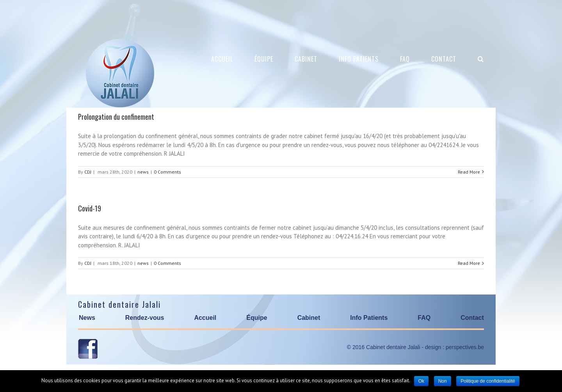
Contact (472, 318)
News (87, 318)
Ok (421, 381)
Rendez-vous (145, 318)
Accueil (205, 318)
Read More (469, 172)
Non (443, 381)
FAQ (424, 318)
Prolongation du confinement (116, 117)
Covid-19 (90, 208)
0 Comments (167, 172)
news (143, 172)
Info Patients (369, 318)
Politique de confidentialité (488, 381)
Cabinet (309, 318)
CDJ (88, 172)
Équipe (257, 318)
